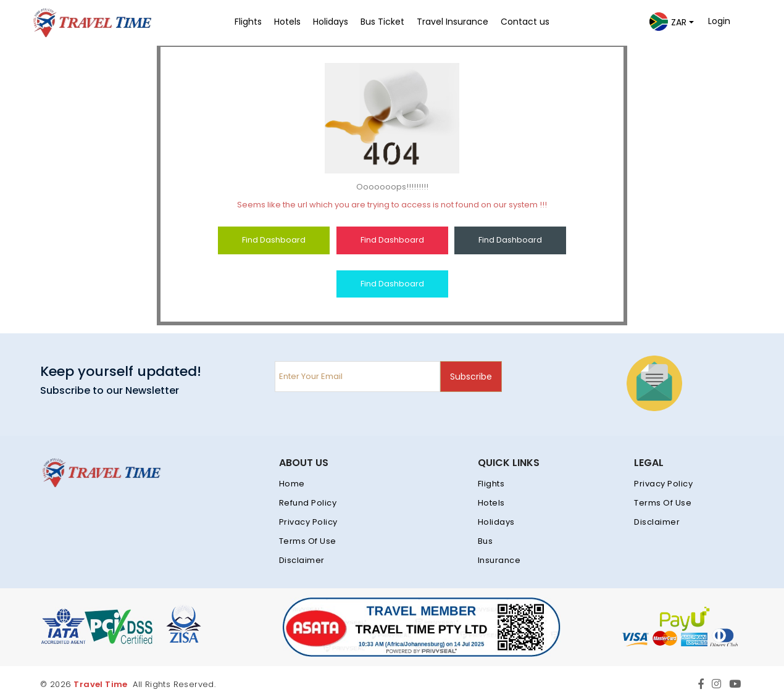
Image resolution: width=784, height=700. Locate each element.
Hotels (491, 503)
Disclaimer (302, 560)
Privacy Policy (308, 522)
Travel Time (100, 684)
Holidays (496, 522)
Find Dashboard (274, 240)
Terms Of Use (308, 541)
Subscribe (471, 377)
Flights (491, 484)
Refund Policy (308, 503)
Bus (486, 541)
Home (292, 484)
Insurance (499, 560)
